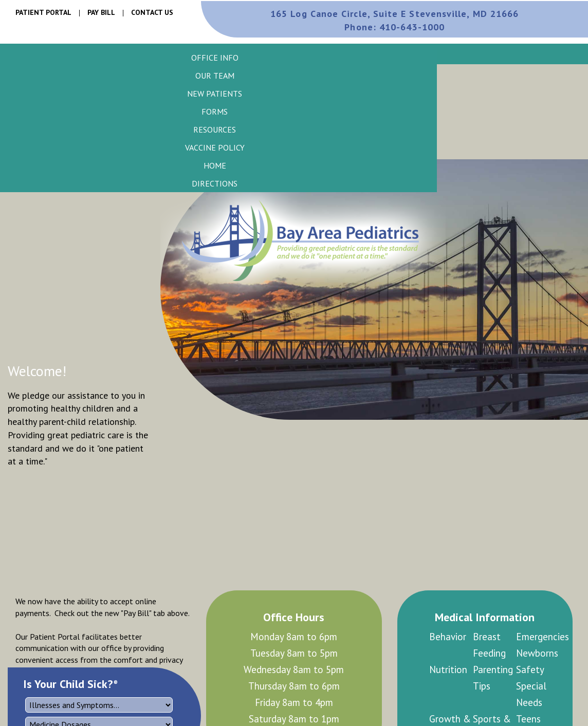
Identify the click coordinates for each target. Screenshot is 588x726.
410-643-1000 (394, 27)
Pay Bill (101, 12)
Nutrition (448, 669)
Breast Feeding (489, 645)
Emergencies (538, 637)
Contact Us (152, 12)
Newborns (537, 653)
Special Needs (531, 694)
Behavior (448, 637)
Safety (530, 669)
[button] (215, 57)
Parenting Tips (493, 678)
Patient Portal (43, 12)
